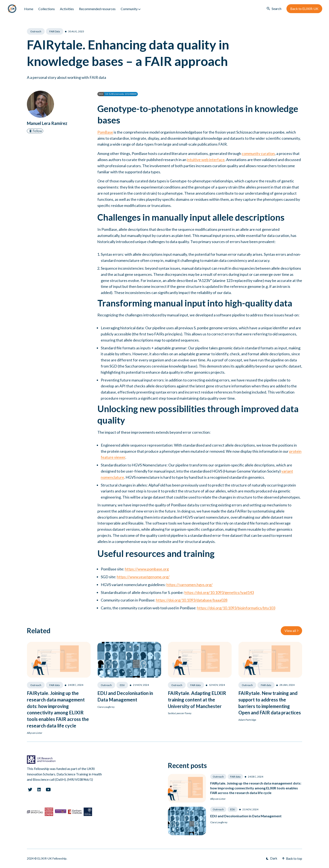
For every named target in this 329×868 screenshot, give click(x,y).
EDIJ (122, 685)
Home (29, 9)
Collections (47, 9)
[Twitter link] (30, 790)
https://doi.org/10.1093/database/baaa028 (192, 600)
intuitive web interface (206, 160)
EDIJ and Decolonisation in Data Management (246, 816)
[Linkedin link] (39, 790)
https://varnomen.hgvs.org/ (189, 585)
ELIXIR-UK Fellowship (52, 858)
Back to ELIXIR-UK (304, 9)
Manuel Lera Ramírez (47, 123)
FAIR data (55, 31)
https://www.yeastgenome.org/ (143, 577)
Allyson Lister (35, 733)
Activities (67, 9)
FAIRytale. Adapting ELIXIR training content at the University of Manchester (197, 700)
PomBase (105, 132)
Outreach (36, 31)
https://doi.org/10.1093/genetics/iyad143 (219, 592)
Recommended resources (97, 9)
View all (291, 631)
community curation (258, 153)
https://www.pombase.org (147, 569)
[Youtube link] (48, 790)
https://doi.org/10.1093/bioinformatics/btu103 (236, 608)
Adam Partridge (247, 720)
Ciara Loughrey (106, 707)
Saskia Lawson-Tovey (180, 713)
